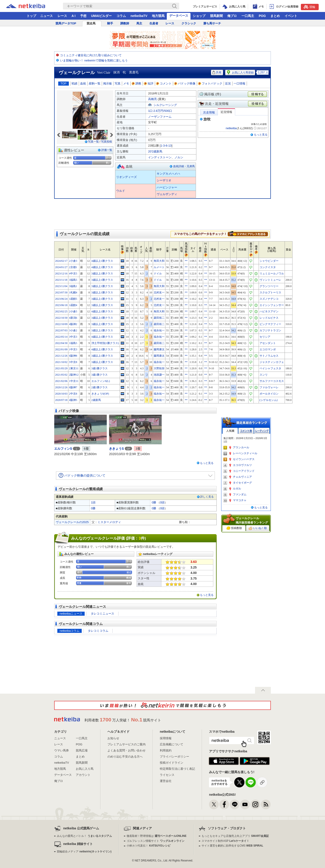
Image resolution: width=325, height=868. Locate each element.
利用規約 (166, 750)
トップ (31, 16)
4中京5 (73, 274)
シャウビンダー (269, 261)
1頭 (93, 502)
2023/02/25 (61, 311)
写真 (118, 83)
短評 (149, 83)
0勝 (154, 502)
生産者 (154, 23)
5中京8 (73, 362)
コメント (164, 83)
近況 (228, 83)
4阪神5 (73, 400)
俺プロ (232, 16)
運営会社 (166, 781)
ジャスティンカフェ (272, 362)
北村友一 (159, 292)
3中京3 (73, 337)
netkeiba (231, 128)
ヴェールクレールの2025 (72, 522)
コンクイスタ (268, 267)
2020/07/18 (61, 400)
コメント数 (246, 431)
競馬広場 (82, 750)
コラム (121, 16)
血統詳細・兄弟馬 (184, 166)
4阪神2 (73, 324)
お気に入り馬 (85, 769)
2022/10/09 (61, 324)
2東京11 (74, 368)
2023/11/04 (61, 286)
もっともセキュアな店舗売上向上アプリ (235, 836)
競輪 (309, 7)
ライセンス (167, 775)
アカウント (83, 775)
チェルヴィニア (242, 477)
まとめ (275, 16)
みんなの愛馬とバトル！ (84, 836)
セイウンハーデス (244, 459)
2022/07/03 (61, 330)
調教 (137, 83)
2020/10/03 (61, 394)
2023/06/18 (61, 305)
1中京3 (73, 349)
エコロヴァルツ (242, 465)
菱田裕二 (159, 318)
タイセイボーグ (242, 483)
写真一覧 (93, 142)
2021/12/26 (61, 356)
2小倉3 (73, 261)
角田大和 (159, 261)
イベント (291, 16)
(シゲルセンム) (269, 400)
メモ (126, 83)
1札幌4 (73, 292)
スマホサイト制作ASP (225, 841)
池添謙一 (159, 375)
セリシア (265, 337)
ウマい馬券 (62, 750)
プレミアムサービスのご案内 (127, 744)
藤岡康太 (159, 349)
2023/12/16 (61, 274)
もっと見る (261, 135)
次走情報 (209, 112)
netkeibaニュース (71, 614)
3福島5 (73, 280)
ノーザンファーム (160, 117)
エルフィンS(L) (101, 381)
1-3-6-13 (166, 146)
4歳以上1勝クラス (102, 261)
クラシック (189, 23)
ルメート (159, 267)
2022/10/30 (61, 318)
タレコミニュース (102, 614)
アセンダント (268, 343)
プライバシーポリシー (174, 757)
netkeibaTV (139, 16)
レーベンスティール (245, 453)
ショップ (199, 16)
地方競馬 (158, 16)
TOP (64, 83)
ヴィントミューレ (270, 280)
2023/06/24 (61, 299)
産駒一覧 (95, 83)
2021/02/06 (61, 381)
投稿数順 (234, 528)
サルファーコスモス (272, 381)
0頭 (162, 502)
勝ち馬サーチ (212, 23)
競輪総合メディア (84, 852)
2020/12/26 (61, 387)
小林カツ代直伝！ (148, 846)
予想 (83, 16)
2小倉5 (73, 311)
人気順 (230, 431)
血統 (83, 83)
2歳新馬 (96, 400)
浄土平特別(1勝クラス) (105, 343)
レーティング (262, 431)
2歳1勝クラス (100, 387)
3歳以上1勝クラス (102, 274)
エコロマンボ (268, 349)
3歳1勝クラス (100, 368)
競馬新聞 (216, 16)
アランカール (241, 447)
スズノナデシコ (269, 299)
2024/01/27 (61, 267)
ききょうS (116, 449)
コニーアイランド (244, 471)
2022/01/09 (61, 349)
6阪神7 (73, 387)
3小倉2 (73, 330)
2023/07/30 (61, 292)
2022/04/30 (61, 343)
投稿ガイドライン (172, 763)
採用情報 (166, 738)
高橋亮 (152, 99)
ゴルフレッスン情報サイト (155, 841)
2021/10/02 (61, 362)
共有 (217, 72)
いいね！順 (258, 528)
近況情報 (226, 112)
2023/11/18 (61, 280)
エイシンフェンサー (272, 305)
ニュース (46, 16)
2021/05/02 (61, 375)
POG (262, 16)
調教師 (125, 23)
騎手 (110, 23)
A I (73, 16)
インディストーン (160, 157)
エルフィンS (63, 449)
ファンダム (240, 494)
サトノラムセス (269, 356)
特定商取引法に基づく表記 (177, 769)
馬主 (139, 23)
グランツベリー (269, 286)
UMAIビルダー (101, 16)
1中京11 (74, 381)
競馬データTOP (66, 23)
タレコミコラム (98, 631)
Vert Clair (104, 73)
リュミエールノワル (272, 274)
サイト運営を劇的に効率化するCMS (232, 846)
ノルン (179, 157)
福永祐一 (159, 330)
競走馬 (91, 23)
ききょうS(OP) (100, 394)
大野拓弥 (159, 368)
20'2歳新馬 (155, 151)
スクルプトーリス (270, 292)
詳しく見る (207, 497)
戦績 (74, 83)
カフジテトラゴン (270, 330)
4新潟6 (73, 318)
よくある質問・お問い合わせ (127, 750)
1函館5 (73, 299)
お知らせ (113, 738)
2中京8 (73, 394)
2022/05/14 (61, 337)
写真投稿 (107, 142)
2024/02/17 (61, 261)
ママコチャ (240, 500)
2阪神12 (74, 375)
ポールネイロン (269, 394)
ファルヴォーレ (269, 387)
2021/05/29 (61, 368)
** (186, 261)
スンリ (264, 375)
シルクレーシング (165, 105)
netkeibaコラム (70, 631)
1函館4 (73, 305)
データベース (179, 16)
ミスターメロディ (109, 522)
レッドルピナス (269, 318)
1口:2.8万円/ (160, 111)
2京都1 (73, 267)
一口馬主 (248, 16)
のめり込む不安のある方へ (125, 757)
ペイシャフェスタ (270, 368)
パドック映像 (185, 83)
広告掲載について (172, 744)
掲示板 (108, 83)
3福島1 (73, 286)
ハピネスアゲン (269, 311)
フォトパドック (210, 83)
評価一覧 (107, 150)
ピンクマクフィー (270, 324)
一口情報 (239, 83)
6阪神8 (73, 356)
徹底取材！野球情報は (157, 836)
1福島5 (73, 343)
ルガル (237, 489)
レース (62, 16)
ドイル (158, 274)
